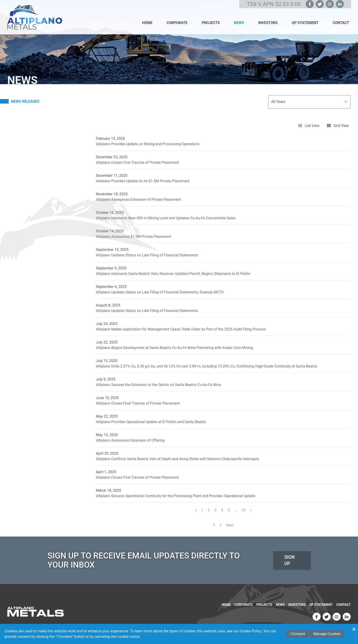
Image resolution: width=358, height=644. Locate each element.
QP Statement (305, 23)
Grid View (338, 126)
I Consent (297, 634)
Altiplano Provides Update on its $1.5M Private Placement (143, 181)
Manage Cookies (327, 634)
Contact (341, 23)
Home (147, 23)
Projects (211, 23)
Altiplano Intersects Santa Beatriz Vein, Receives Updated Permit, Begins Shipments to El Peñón (173, 274)
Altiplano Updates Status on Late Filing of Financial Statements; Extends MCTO (160, 292)
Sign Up (290, 560)
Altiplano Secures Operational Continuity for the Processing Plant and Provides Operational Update (176, 496)
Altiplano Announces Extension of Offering (130, 440)
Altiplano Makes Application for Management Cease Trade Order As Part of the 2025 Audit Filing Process (181, 329)
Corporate (177, 23)
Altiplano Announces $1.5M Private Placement (134, 237)
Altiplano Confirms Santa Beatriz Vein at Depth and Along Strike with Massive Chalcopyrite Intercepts (178, 459)
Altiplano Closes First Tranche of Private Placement (137, 162)
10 (243, 510)
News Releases (25, 101)
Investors (268, 23)
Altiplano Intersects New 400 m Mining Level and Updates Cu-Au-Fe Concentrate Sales (166, 218)
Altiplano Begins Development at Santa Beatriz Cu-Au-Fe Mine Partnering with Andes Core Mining (174, 348)
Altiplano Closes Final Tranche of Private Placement (138, 403)
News (239, 23)
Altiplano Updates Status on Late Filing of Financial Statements (147, 255)
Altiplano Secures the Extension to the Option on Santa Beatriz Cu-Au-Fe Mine (158, 385)
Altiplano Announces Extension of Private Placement (138, 200)
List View (309, 126)
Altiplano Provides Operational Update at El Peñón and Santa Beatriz (151, 422)
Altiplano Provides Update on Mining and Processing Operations (148, 144)
